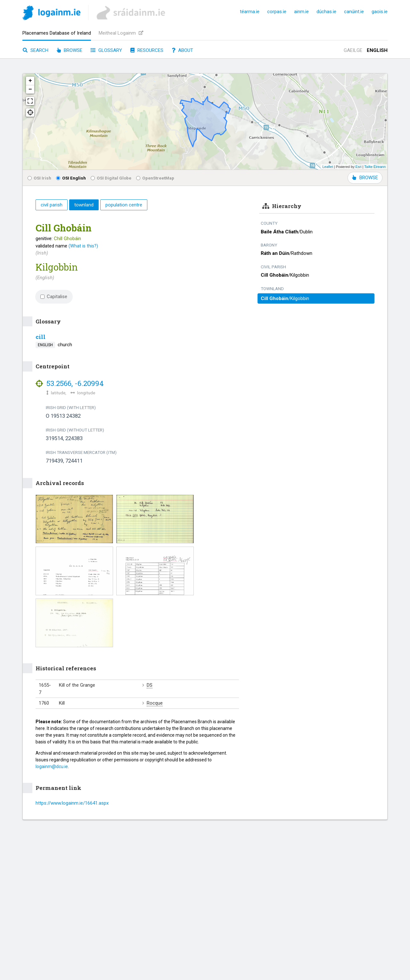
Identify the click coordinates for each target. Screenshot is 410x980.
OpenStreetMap (155, 178)
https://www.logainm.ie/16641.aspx (72, 803)
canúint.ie (354, 12)
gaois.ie (380, 12)
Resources (147, 50)
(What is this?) (83, 246)
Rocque (155, 703)
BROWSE (365, 178)
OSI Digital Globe (111, 178)
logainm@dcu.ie (52, 766)
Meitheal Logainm (121, 33)
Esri (359, 167)
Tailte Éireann (375, 167)
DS (150, 685)
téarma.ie (250, 12)
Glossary (106, 50)
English (377, 50)
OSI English (71, 178)
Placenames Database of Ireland (57, 33)
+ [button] (30, 81)
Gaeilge (353, 50)
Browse (70, 50)
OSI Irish (39, 178)
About (182, 50)
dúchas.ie (326, 12)
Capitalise (54, 297)
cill (41, 337)
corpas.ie (277, 12)
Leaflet (328, 167)
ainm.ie (301, 12)
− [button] (30, 89)
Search (36, 50)
